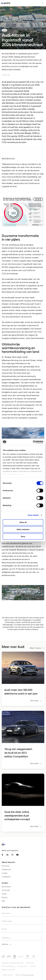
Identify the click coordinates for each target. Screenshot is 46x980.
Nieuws (5, 897)
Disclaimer (30, 963)
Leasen (5, 873)
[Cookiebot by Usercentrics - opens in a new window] (33, 442)
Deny (23, 536)
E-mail (4, 929)
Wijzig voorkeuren (8, 970)
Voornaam (6, 913)
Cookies (33, 966)
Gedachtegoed (28, 975)
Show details (33, 515)
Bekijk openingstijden (10, 850)
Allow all (23, 522)
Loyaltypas (6, 877)
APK (3, 901)
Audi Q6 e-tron (8, 158)
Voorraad (5, 866)
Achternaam (7, 921)
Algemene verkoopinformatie (13, 963)
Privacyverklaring (8, 966)
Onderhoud (6, 869)
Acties (4, 894)
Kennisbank (6, 887)
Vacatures (6, 890)
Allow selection (23, 529)
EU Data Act (22, 966)
